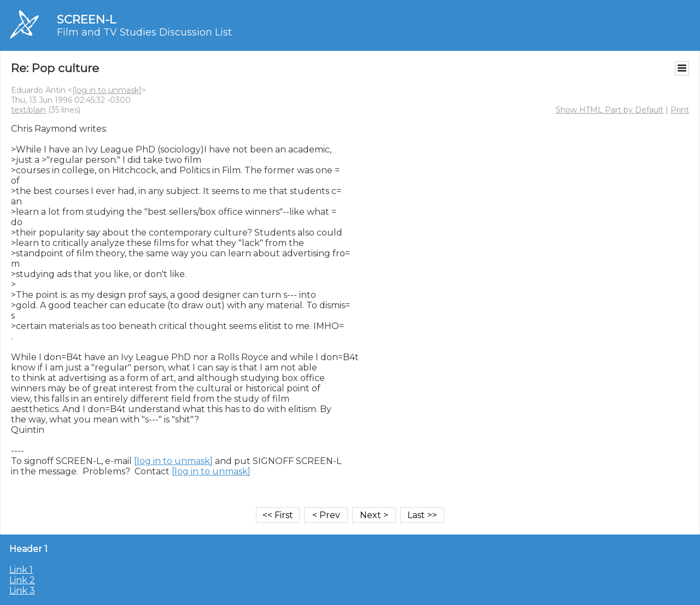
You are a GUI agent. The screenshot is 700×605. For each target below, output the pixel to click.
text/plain (28, 110)
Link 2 (22, 580)
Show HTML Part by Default (609, 110)
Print (680, 110)
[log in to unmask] (107, 90)
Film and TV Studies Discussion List (144, 32)
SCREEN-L (86, 19)
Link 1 (21, 570)
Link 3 (22, 591)
